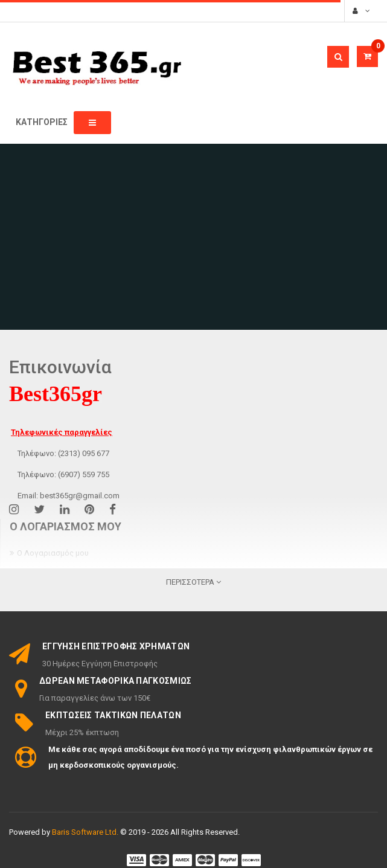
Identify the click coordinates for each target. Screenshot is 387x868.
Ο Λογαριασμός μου (53, 553)
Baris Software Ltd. (85, 832)
